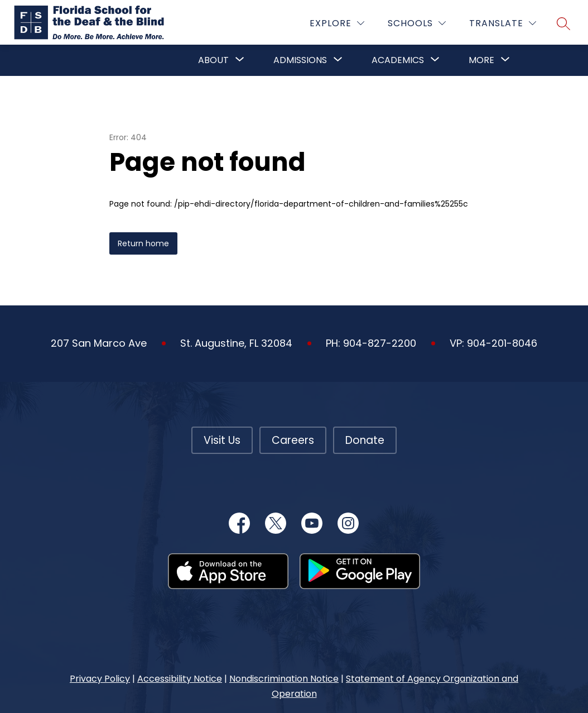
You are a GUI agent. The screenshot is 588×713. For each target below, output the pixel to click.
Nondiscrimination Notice (284, 679)
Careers (293, 440)
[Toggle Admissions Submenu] (338, 60)
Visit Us (222, 440)
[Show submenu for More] (481, 60)
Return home (143, 243)
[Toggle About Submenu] (240, 60)
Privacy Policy (100, 679)
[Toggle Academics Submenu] (435, 60)
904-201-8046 (502, 343)
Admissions (300, 60)
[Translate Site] (503, 23)
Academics (398, 60)
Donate (365, 440)
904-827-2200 (380, 343)
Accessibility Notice (180, 679)
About (213, 60)
